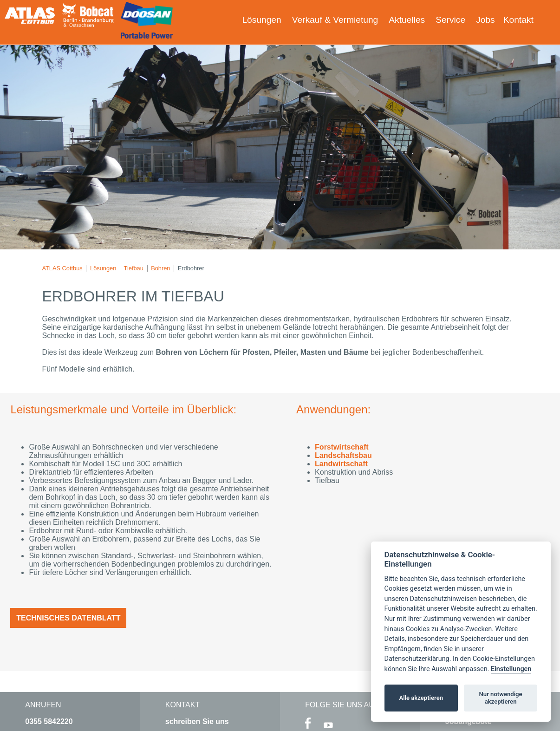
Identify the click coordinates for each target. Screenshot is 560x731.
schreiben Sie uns (197, 721)
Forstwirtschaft (342, 447)
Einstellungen (511, 669)
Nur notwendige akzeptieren (501, 698)
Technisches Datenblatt (68, 618)
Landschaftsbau (343, 455)
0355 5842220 (49, 721)
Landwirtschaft (341, 464)
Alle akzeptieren (421, 698)
